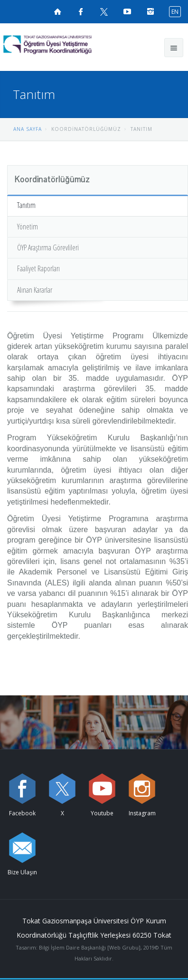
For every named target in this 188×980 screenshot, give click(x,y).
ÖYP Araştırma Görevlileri (48, 247)
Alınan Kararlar (35, 290)
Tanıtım (26, 205)
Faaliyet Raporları (38, 268)
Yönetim (28, 227)
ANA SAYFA (28, 129)
